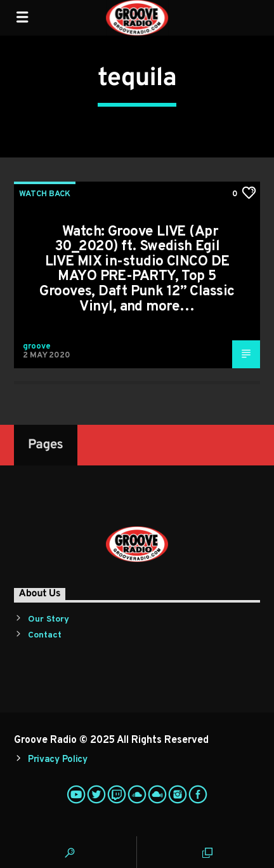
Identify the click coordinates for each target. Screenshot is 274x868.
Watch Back (45, 194)
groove (37, 347)
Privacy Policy (58, 760)
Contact (45, 635)
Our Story (49, 619)
